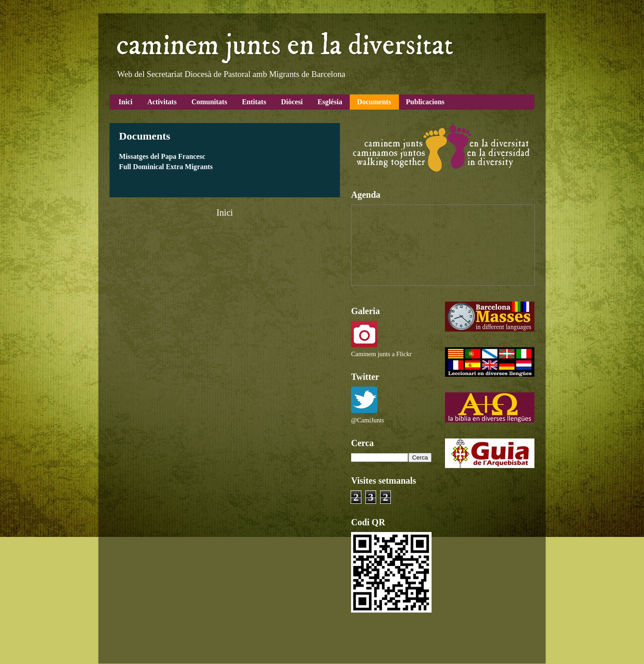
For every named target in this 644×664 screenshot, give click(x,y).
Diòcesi (292, 102)
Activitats (162, 102)
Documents (374, 102)
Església (330, 102)
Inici (125, 102)
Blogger (398, 646)
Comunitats (209, 102)
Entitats (254, 102)
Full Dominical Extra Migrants (166, 167)
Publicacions (425, 102)
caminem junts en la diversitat (285, 46)
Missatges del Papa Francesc (162, 156)
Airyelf (319, 646)
